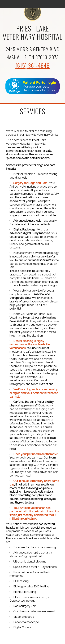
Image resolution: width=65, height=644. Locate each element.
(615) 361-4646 (32, 65)
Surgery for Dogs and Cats (30, 183)
